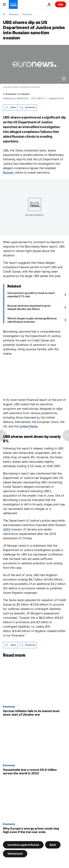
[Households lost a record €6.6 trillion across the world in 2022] (34, 772)
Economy (27, 14)
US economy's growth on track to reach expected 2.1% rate (31, 295)
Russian (8, 172)
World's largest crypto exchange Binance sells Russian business (32, 320)
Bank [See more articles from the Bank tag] (53, 845)
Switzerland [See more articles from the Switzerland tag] (15, 853)
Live (61, 4)
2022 (7, 529)
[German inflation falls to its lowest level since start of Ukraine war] (34, 713)
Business (14, 14)
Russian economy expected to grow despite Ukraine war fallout (29, 307)
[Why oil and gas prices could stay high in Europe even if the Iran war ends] (34, 830)
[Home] (4, 14)
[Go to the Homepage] (13, 4)
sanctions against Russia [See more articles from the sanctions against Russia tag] (23, 845)
